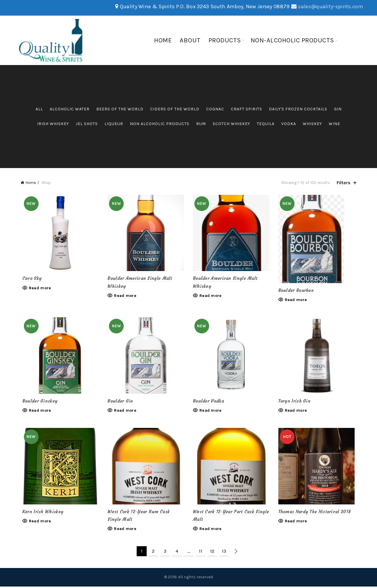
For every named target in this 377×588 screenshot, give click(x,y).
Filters (344, 183)
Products (225, 40)
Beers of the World (120, 109)
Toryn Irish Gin (295, 402)
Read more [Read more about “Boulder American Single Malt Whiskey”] (125, 297)
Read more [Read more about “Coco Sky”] (38, 289)
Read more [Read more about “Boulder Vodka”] (211, 411)
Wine (334, 124)
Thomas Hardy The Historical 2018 (315, 513)
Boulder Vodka (208, 402)
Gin (338, 109)
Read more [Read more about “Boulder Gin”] (125, 411)
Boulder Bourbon (297, 290)
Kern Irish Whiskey (41, 513)
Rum (201, 124)
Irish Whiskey (53, 124)
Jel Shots (87, 124)
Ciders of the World (175, 109)
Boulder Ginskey (38, 402)
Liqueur (114, 124)
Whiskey (312, 124)
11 (201, 553)
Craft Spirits (247, 109)
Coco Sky (30, 279)
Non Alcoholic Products (160, 124)
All (39, 109)
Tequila (266, 124)
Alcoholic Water (70, 109)
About (190, 40)
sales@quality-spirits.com (331, 6)
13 (224, 553)
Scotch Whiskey (231, 124)
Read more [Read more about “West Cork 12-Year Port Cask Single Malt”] (211, 530)
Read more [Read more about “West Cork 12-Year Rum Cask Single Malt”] (125, 530)
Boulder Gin (120, 402)
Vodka (289, 124)
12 (212, 553)
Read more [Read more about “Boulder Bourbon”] (297, 300)
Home (163, 40)
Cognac (215, 109)
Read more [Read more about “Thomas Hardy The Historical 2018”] (297, 523)
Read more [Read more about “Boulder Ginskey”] (38, 411)
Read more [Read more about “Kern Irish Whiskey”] (38, 523)
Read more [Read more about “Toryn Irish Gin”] (297, 411)
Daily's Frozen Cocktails (298, 109)
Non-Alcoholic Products (292, 40)
